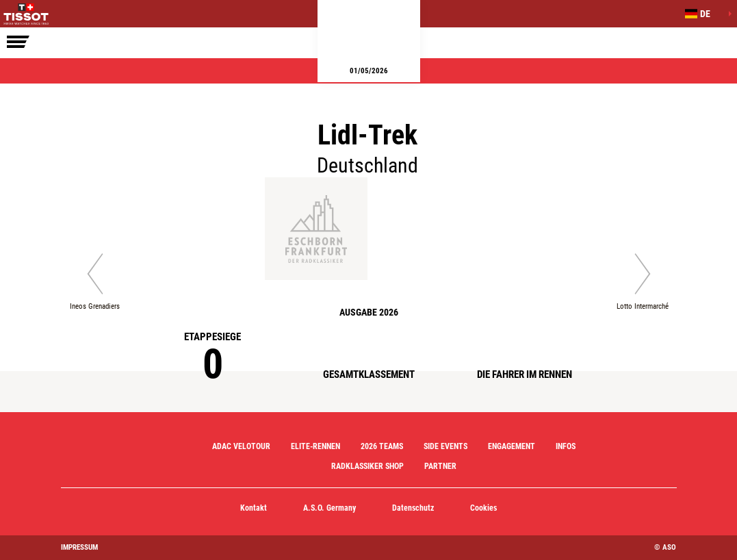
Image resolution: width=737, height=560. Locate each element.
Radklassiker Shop (367, 466)
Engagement (512, 446)
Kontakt (254, 508)
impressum (79, 547)
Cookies (483, 508)
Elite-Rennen (315, 446)
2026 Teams (382, 446)
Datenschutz (413, 508)
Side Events (445, 446)
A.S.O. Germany (329, 508)
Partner (440, 466)
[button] (703, 14)
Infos (566, 446)
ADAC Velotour (241, 446)
